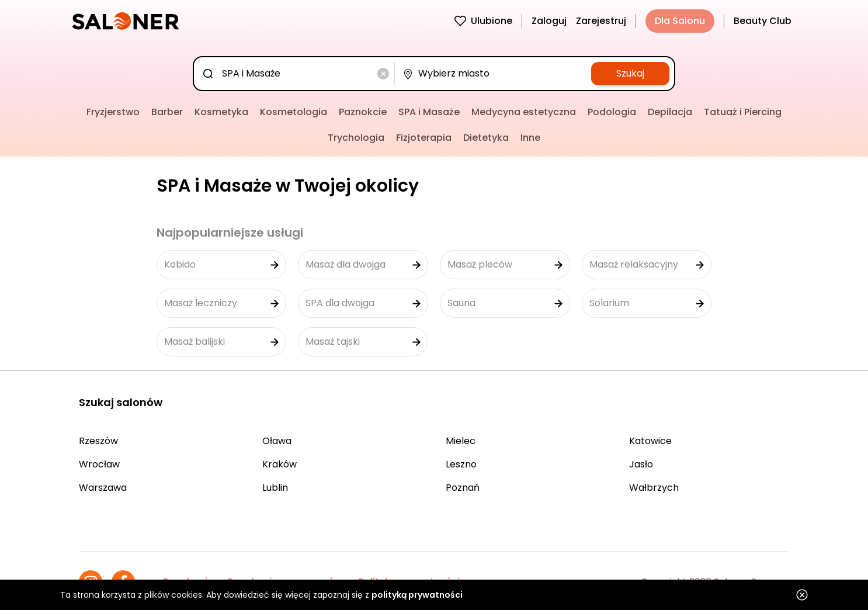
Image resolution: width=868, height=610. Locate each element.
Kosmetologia (294, 112)
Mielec (461, 441)
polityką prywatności (417, 595)
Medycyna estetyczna (524, 112)
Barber (167, 112)
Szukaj (630, 73)
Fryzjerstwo (113, 112)
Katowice (650, 441)
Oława (277, 441)
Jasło (641, 464)
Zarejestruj (601, 21)
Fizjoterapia (424, 138)
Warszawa (103, 488)
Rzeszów (98, 441)
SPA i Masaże (429, 112)
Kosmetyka (221, 112)
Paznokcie (363, 112)
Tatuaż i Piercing (743, 112)
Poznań (463, 488)
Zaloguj (549, 21)
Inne (530, 138)
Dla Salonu (680, 21)
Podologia (612, 112)
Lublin (275, 488)
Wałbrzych (654, 488)
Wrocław (99, 464)
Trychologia (356, 138)
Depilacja (670, 112)
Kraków (280, 464)
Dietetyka (486, 138)
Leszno (461, 464)
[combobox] (296, 74)
